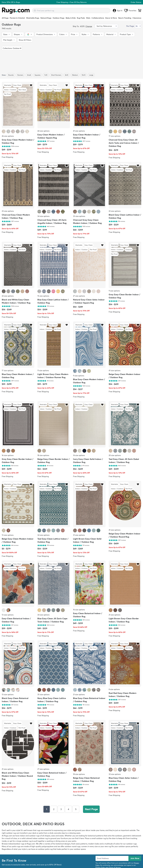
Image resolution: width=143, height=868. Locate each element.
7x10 (46, 75)
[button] (7, 34)
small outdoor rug (99, 838)
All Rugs (5, 18)
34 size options (43, 216)
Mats (88, 18)
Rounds (11, 75)
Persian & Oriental (17, 18)
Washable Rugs (33, 18)
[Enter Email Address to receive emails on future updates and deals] (112, 858)
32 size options (115, 774)
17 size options (115, 136)
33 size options (79, 216)
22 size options (115, 211)
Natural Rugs (46, 18)
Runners (20, 75)
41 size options (79, 131)
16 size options (8, 455)
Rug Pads (81, 18)
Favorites (130, 11)
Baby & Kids (71, 18)
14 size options (79, 455)
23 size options (8, 211)
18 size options (43, 455)
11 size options (43, 370)
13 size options (8, 535)
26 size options (8, 136)
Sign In (118, 11)
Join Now (135, 858)
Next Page (91, 809)
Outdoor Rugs (58, 18)
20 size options (115, 455)
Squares (38, 75)
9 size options (114, 291)
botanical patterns (96, 836)
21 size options (115, 615)
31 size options (79, 535)
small (29, 75)
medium (75, 75)
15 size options (43, 296)
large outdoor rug (24, 841)
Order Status (136, 2)
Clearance (137, 18)
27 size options (79, 296)
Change (89, 26)
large (91, 75)
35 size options (43, 694)
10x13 (84, 75)
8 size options (114, 689)
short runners (56, 75)
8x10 (67, 75)
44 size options (43, 131)
